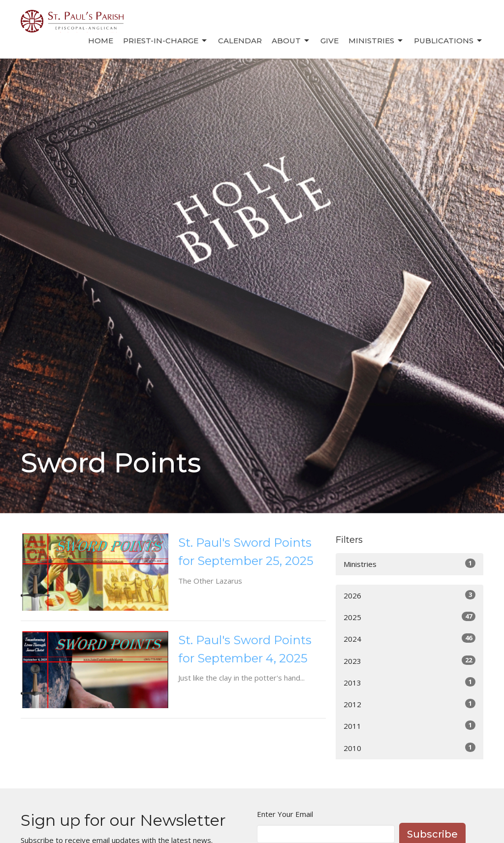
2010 (409, 748)
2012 (409, 704)
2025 (409, 617)
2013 (409, 682)
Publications (449, 41)
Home (101, 41)
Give (330, 41)
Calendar (240, 41)
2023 (409, 661)
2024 (409, 639)
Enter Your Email (285, 814)
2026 (409, 595)
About (291, 41)
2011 (409, 726)
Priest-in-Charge (166, 41)
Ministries (376, 41)
